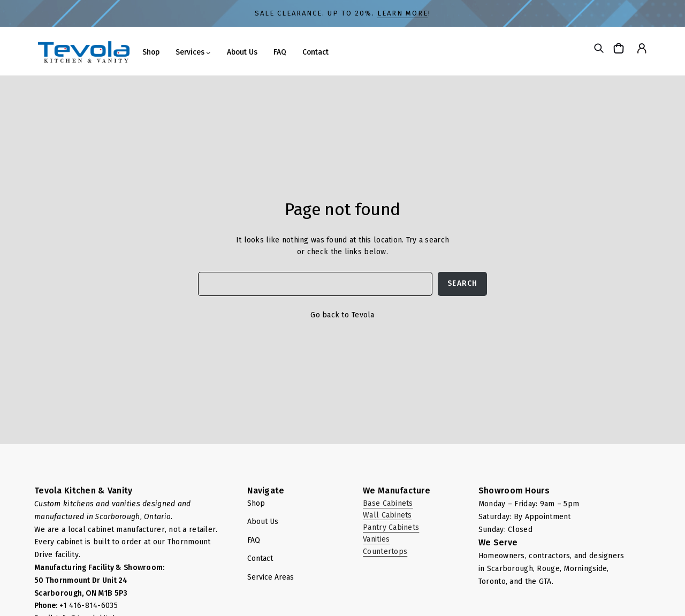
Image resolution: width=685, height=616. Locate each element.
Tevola (363, 315)
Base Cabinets (388, 503)
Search (462, 283)
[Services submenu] (208, 52)
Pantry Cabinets (391, 527)
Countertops (385, 552)
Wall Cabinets (387, 515)
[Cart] (620, 48)
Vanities (376, 539)
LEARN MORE (403, 13)
